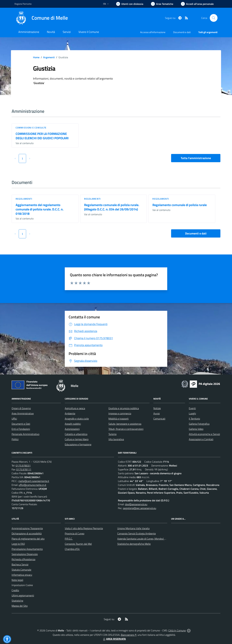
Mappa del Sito (20, 606)
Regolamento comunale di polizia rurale (180, 205)
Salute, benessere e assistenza (125, 424)
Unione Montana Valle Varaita (133, 528)
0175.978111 (24, 469)
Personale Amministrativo (25, 434)
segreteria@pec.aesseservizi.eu (140, 508)
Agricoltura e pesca (75, 408)
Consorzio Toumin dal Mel (78, 544)
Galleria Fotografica (199, 424)
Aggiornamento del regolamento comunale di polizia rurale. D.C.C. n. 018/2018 (40, 209)
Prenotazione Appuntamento (27, 549)
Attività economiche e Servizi (204, 434)
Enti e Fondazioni (21, 429)
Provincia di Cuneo (75, 533)
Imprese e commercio (120, 413)
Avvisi (157, 413)
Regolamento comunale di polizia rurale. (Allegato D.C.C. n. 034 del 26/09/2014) (112, 207)
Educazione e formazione (78, 444)
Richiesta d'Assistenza (23, 559)
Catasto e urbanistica (76, 434)
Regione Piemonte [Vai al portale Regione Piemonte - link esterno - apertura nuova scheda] (23, 4)
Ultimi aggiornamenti (23, 595)
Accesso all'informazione (153, 32)
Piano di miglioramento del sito (28, 539)
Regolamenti (24, 199)
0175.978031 (23, 466)
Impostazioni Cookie (22, 585)
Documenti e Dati (21, 424)
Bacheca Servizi (20, 564)
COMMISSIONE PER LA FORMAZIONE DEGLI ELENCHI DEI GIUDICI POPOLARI (42, 136)
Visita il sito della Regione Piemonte (84, 528)
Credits (15, 590)
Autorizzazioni (72, 429)
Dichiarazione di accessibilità (27, 533)
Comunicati (159, 419)
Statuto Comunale (21, 570)
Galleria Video (196, 429)
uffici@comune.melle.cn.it (32, 485)
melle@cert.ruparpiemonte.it (34, 481)
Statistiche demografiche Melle (134, 544)
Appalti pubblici (73, 424)
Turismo (112, 434)
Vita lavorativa (116, 439)
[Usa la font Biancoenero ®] (130, 4)
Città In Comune (177, 630)
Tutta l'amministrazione (196, 158)
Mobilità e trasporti (118, 419)
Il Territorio (194, 419)
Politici (15, 439)
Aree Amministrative (23, 413)
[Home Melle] (41, 18)
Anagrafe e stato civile (77, 419)
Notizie (157, 408)
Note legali (17, 580)
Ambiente (70, 413)
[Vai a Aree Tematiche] (162, 4)
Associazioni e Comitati (201, 439)
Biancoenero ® (129, 635)
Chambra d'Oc (72, 549)
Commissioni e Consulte (31, 128)
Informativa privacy (22, 575)
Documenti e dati (196, 233)
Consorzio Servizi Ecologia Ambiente (137, 533)
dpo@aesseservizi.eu (136, 504)
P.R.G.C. (69, 539)
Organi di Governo (21, 408)
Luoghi (192, 413)
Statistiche (17, 601)
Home (36, 57)
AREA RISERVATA (114, 639)
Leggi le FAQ (18, 544)
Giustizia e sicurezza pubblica (124, 408)
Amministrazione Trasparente (27, 528)
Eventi (192, 408)
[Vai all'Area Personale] (197, 4)
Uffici (14, 419)
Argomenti (49, 57)
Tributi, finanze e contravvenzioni (126, 429)
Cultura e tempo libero (77, 439)
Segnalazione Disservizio (25, 554)
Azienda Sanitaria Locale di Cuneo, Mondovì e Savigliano (147, 539)
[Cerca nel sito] (214, 18)
